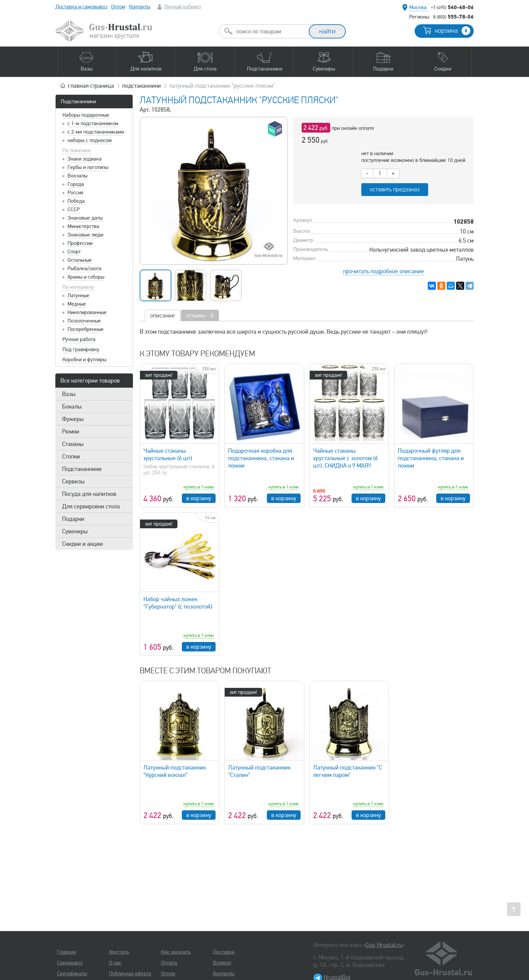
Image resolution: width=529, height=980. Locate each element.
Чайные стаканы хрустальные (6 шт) (168, 454)
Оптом (118, 7)
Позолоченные (84, 321)
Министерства (83, 226)
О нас (115, 963)
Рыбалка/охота (85, 269)
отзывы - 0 (200, 315)
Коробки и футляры (84, 360)
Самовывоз (70, 963)
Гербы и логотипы (88, 167)
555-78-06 (453, 17)
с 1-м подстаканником (93, 123)
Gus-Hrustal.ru (384, 945)
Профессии (80, 243)
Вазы (69, 394)
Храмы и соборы (86, 277)
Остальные (80, 260)
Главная (66, 952)
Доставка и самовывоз (81, 7)
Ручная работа (79, 339)
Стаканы (73, 444)
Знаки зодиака (85, 159)
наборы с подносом (90, 140)
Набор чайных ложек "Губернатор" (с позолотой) (178, 603)
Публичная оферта (130, 974)
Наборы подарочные (86, 115)
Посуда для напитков (89, 494)
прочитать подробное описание (384, 271)
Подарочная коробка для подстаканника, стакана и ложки (261, 458)
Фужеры (73, 419)
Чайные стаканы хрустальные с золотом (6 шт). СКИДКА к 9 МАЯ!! (345, 458)
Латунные (78, 296)
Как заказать (176, 952)
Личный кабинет (183, 7)
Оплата (169, 963)
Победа (76, 201)
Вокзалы (77, 176)
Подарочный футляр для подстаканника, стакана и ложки (431, 458)
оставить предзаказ (395, 189)
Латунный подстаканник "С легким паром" (348, 771)
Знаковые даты (85, 218)
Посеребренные (86, 329)
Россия (75, 193)
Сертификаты (72, 974)
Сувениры (75, 531)
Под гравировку (81, 349)
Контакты (140, 7)
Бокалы (72, 407)
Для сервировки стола (91, 506)
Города (76, 184)
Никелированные (87, 312)
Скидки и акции (82, 544)
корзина (453, 31)
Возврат (222, 963)
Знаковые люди (85, 235)
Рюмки (71, 431)
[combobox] (270, 31)
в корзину (199, 498)
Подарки (73, 519)
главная (91, 86)
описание (162, 315)
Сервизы (73, 481)
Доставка (224, 952)
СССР (74, 209)
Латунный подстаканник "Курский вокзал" (175, 771)
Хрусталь (119, 952)
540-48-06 (452, 7)
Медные (77, 304)
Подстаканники (78, 102)
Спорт (74, 252)
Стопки (71, 456)
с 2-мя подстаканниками (96, 132)
